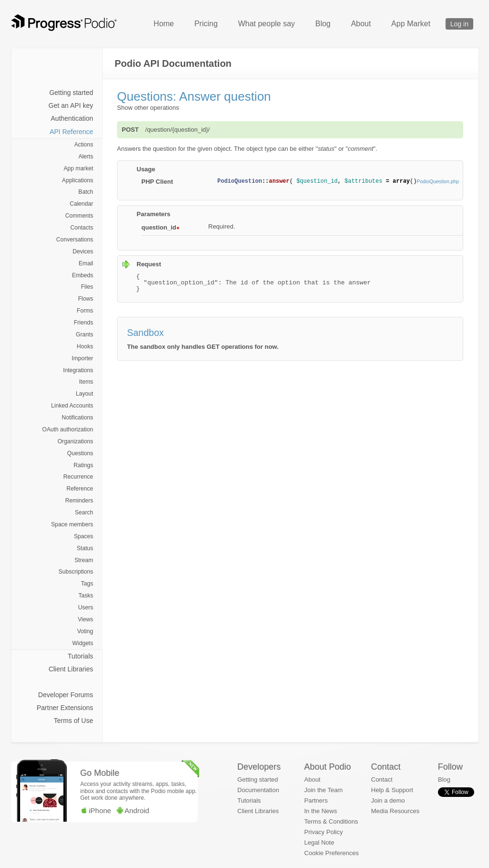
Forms (85, 311)
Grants (85, 335)
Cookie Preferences (331, 853)
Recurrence (78, 477)
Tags (87, 584)
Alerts (86, 157)
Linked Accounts (72, 406)
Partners (316, 800)
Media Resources (395, 811)
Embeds (83, 275)
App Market (411, 24)
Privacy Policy (324, 832)
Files (87, 287)
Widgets (83, 643)
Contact (382, 779)
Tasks (86, 596)
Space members (72, 524)
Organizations (75, 441)
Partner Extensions (65, 708)
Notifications (77, 418)
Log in (459, 24)
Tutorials (80, 656)
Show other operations (148, 108)
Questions (80, 453)
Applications (78, 180)
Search (84, 512)
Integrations (78, 370)
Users (85, 607)
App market (78, 168)
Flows (85, 299)
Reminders (79, 501)
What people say (266, 24)
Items (86, 382)
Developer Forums (66, 695)
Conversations (75, 240)
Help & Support (392, 790)
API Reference (71, 132)
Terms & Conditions (331, 821)
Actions (84, 145)
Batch (86, 192)
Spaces (84, 536)
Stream (84, 560)
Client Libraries (71, 669)
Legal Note (319, 842)
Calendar (81, 204)
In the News (321, 811)
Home (164, 24)
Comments (79, 216)
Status (85, 548)
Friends (84, 323)
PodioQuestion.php (438, 182)
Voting (85, 631)
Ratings (83, 465)
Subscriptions (76, 572)
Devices (83, 251)
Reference (80, 489)
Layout (85, 394)
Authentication (72, 118)
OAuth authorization (68, 429)
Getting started (71, 93)
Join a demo (388, 800)
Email (86, 263)
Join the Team (324, 790)
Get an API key (71, 105)
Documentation (258, 790)
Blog (323, 24)
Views (85, 619)
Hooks (85, 346)
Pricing (206, 24)
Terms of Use (74, 721)
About (361, 24)
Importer (82, 358)
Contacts (82, 228)
